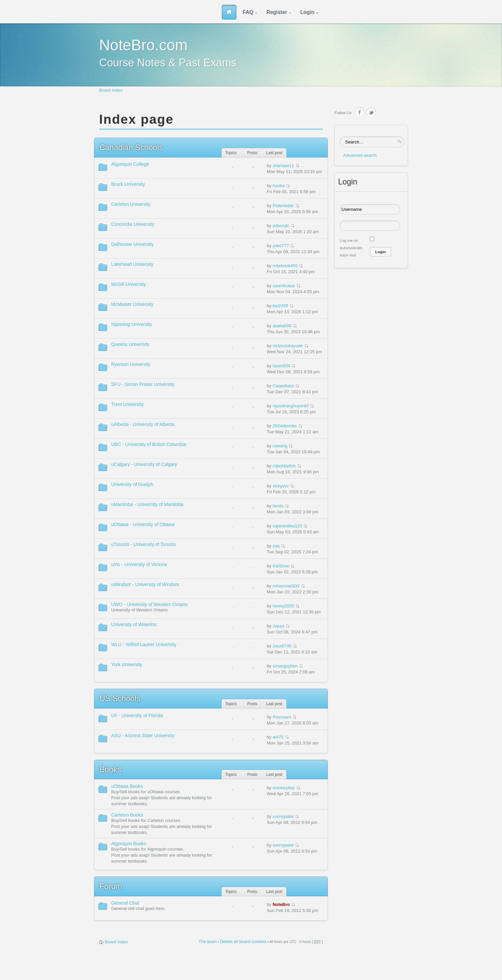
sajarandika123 (287, 526)
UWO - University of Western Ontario (149, 604)
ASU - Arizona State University (143, 736)
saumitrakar (284, 286)
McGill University (129, 284)
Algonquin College (130, 164)
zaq (276, 546)
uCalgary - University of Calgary (144, 464)
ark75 (278, 737)
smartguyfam (285, 666)
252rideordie (285, 426)
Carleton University (131, 204)
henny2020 (283, 606)
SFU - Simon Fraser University (143, 384)
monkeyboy (284, 788)
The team (208, 941)
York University (127, 664)
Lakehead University (132, 264)
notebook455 (285, 266)
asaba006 (282, 326)
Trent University (128, 404)
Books (110, 770)
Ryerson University (131, 364)
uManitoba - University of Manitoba (147, 504)
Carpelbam (283, 386)
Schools (131, 147)
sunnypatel (283, 816)
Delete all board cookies (243, 941)
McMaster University (132, 304)
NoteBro (281, 904)
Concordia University (133, 224)
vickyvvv (281, 486)
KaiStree (281, 566)
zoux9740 (282, 646)
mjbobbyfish (284, 466)
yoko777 (281, 246)
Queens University (130, 344)
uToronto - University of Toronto (144, 544)
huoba (279, 186)
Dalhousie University (133, 244)
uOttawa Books (127, 786)
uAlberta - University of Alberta (143, 424)
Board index (111, 90)
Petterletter (283, 206)
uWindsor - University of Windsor (145, 584)
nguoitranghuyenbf (291, 406)
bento (278, 506)
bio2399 (280, 306)
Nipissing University (132, 324)
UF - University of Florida (137, 715)
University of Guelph (132, 484)
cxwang (280, 446)
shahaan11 (283, 166)
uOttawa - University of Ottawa (143, 524)
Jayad (279, 626)
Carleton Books (127, 815)
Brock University (128, 184)
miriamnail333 (286, 586)
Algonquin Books (129, 844)
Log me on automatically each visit (351, 248)
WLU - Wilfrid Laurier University (144, 644)
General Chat (125, 903)
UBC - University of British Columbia (149, 444)
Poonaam (282, 717)
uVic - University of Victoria (139, 564)
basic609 (281, 366)
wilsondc (281, 226)
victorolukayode (288, 346)
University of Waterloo (134, 624)
